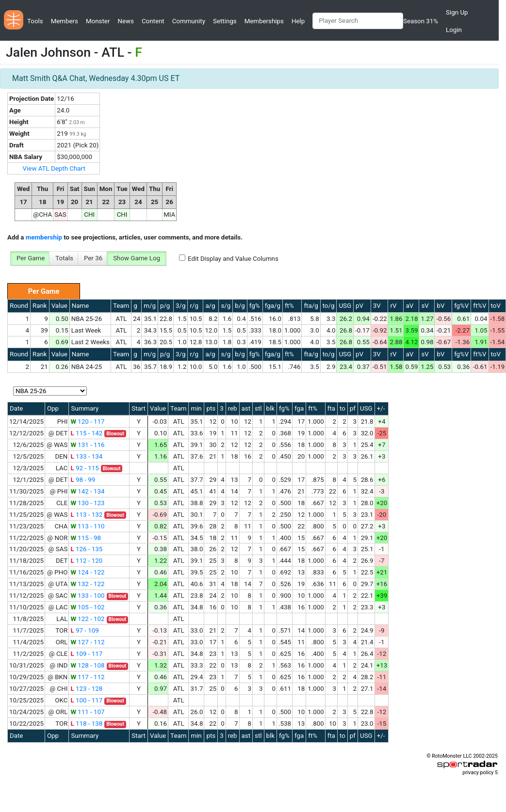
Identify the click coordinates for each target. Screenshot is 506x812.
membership (44, 237)
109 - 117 (86, 654)
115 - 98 (86, 538)
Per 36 (93, 258)
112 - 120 (86, 561)
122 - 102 (87, 619)
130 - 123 (87, 503)
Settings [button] (225, 21)
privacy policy (478, 772)
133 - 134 (86, 456)
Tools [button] (35, 21)
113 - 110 (87, 526)
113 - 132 (86, 515)
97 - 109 (84, 630)
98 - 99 (83, 480)
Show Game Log (137, 258)
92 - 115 (84, 468)
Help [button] (298, 21)
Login (454, 30)
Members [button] (65, 21)
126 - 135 (86, 549)
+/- (381, 408)
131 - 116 (87, 445)
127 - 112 (87, 642)
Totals (64, 258)
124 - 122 (87, 572)
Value (59, 306)
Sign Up (457, 12)
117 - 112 (87, 677)
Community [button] (189, 21)
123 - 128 (86, 689)
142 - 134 (87, 491)
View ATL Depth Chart (54, 168)
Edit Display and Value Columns (233, 259)
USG (345, 306)
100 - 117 (86, 700)
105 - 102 (87, 607)
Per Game (31, 258)
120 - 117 (87, 422)
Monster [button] (98, 21)
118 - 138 (86, 724)
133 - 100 (87, 596)
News (125, 21)
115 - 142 (86, 433)
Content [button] (153, 21)
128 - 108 (87, 665)
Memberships (264, 21)
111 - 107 (87, 712)
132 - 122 (87, 584)
